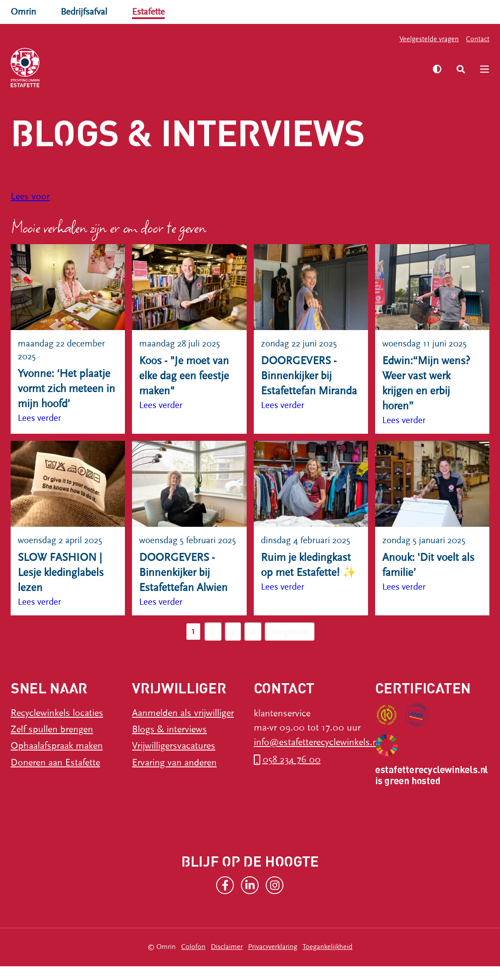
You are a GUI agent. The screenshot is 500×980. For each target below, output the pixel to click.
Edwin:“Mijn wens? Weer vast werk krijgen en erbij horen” (426, 384)
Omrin (24, 12)
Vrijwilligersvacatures (174, 760)
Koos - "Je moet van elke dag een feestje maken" (184, 376)
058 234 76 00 (292, 773)
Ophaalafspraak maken (57, 760)
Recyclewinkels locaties (57, 727)
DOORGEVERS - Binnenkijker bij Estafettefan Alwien (183, 586)
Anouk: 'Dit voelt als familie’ (428, 566)
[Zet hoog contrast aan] (437, 69)
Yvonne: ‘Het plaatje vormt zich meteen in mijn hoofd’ (66, 389)
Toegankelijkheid (328, 961)
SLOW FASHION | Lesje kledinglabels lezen (61, 573)
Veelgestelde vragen (429, 39)
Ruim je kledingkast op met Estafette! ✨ (308, 566)
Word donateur (103, 76)
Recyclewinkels (102, 62)
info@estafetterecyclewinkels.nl (317, 756)
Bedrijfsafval (86, 12)
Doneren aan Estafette (55, 776)
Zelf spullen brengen (52, 744)
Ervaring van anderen (174, 776)
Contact (478, 39)
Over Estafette (331, 62)
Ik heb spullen (173, 62)
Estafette (153, 12)
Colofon (193, 961)
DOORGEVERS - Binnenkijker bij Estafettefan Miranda (309, 376)
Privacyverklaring (273, 961)
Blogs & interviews (169, 744)
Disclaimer (227, 961)
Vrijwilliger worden (252, 62)
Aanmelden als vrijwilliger (183, 727)
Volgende (291, 645)
